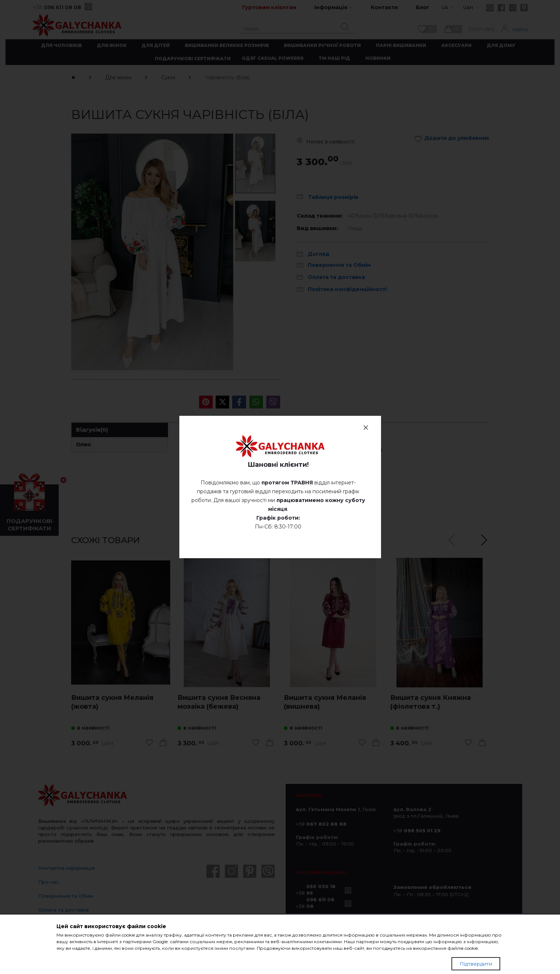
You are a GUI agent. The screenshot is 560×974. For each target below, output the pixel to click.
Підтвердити (476, 964)
